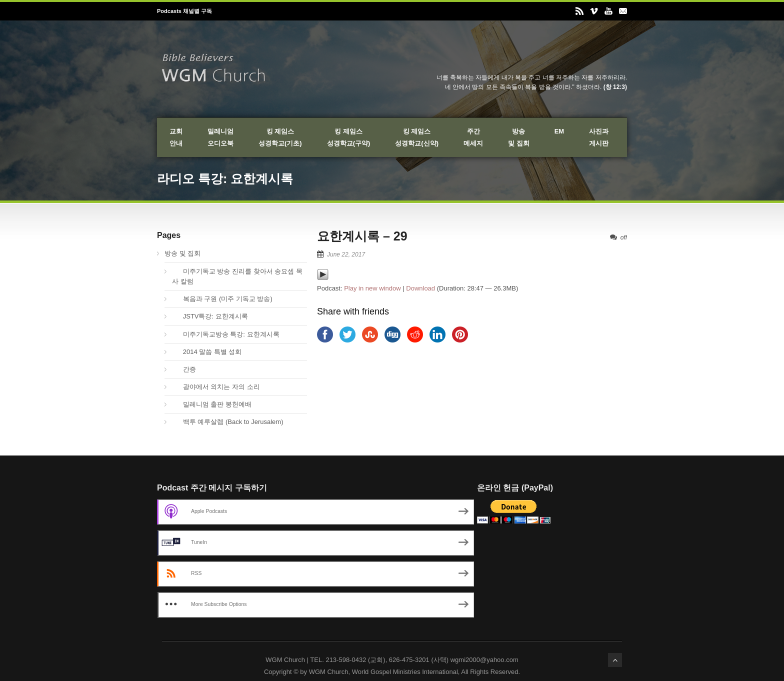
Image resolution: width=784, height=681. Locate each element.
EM (559, 131)
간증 (184, 369)
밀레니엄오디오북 (220, 137)
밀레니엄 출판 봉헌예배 (212, 404)
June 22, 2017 (346, 254)
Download (420, 288)
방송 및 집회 (182, 253)
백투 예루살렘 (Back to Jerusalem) (228, 422)
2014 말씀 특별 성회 (207, 352)
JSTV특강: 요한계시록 (210, 316)
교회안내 (176, 137)
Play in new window (372, 288)
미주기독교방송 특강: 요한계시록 (226, 334)
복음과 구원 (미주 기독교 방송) (222, 299)
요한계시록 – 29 (362, 236)
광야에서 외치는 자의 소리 (216, 387)
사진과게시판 (599, 137)
